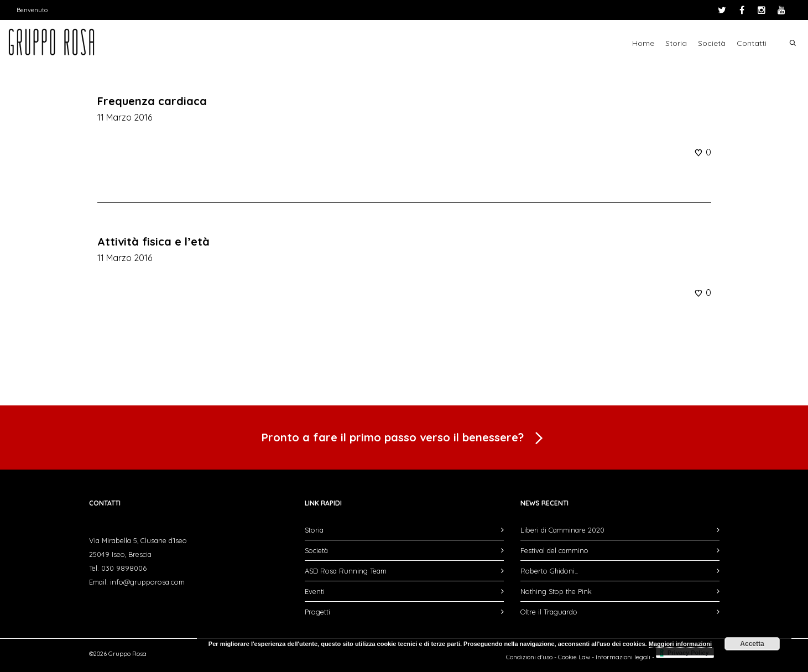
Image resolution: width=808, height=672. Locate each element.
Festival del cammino (554, 550)
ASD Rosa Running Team (346, 571)
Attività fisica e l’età (153, 241)
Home (643, 43)
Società (712, 43)
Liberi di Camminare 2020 (562, 530)
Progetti (317, 612)
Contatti (752, 43)
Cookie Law (574, 657)
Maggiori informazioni (680, 644)
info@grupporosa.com (147, 582)
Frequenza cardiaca (152, 101)
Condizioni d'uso (529, 657)
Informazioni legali (623, 657)
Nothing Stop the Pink (556, 591)
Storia (676, 43)
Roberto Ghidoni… (549, 571)
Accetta (752, 644)
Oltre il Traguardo (549, 612)
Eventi (315, 591)
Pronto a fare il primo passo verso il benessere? (404, 439)
